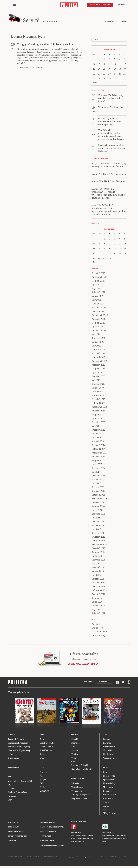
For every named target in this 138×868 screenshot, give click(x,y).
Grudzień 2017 (98, 446)
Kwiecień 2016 (98, 523)
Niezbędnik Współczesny (19, 752)
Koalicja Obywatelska (17, 793)
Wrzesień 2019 (98, 366)
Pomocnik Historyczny (18, 744)
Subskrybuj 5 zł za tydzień (83, 665)
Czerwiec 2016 (98, 515)
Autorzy (107, 803)
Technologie (77, 792)
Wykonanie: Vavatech (90, 858)
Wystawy (75, 755)
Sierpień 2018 (98, 416)
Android (78, 834)
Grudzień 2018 (98, 401)
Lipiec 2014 (97, 603)
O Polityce (12, 842)
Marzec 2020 (98, 343)
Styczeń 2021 (98, 305)
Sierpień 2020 (98, 324)
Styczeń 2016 (98, 534)
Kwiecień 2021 (98, 294)
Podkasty (107, 792)
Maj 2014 (96, 611)
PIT (41, 777)
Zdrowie (75, 784)
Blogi (105, 735)
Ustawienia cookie (47, 842)
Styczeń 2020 (98, 351)
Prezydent (13, 797)
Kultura (75, 735)
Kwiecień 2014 (98, 615)
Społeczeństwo (110, 781)
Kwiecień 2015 (98, 569)
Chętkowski (108, 755)
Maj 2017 (96, 473)
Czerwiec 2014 (98, 607)
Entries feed (97, 629)
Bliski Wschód (46, 752)
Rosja (42, 755)
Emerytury (45, 773)
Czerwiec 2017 (98, 469)
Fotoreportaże (109, 796)
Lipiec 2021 (97, 286)
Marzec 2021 (98, 297)
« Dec (94, 84)
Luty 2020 (96, 347)
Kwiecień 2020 (98, 339)
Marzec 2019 (98, 389)
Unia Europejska (47, 744)
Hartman (107, 744)
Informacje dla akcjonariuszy (52, 846)
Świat (42, 735)
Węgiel (43, 781)
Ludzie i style (109, 777)
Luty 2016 (96, 530)
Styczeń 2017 (98, 488)
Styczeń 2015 (98, 580)
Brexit (42, 740)
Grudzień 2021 (98, 274)
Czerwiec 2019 (98, 378)
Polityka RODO (45, 837)
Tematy (106, 807)
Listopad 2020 (98, 313)
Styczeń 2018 (98, 443)
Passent (107, 740)
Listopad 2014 (98, 588)
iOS (73, 834)
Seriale (75, 752)
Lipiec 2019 (97, 374)
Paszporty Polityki (80, 766)
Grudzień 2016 (98, 492)
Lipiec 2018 (97, 420)
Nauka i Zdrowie (78, 780)
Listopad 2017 (98, 450)
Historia (107, 773)
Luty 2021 (96, 301)
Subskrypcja (104, 683)
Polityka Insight (33, 858)
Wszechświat (77, 788)
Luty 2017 (96, 485)
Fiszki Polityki (108, 834)
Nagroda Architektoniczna (83, 770)
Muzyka (75, 744)
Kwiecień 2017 (98, 477)
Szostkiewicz (109, 748)
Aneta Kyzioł (41, 69)
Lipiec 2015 (97, 557)
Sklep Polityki (109, 814)
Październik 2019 (100, 362)
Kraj (10, 777)
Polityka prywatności (49, 833)
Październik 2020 (100, 316)
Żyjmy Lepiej (14, 759)
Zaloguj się (97, 625)
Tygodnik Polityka (16, 740)
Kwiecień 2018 (98, 431)
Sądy (10, 801)
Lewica (11, 790)
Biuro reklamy (14, 828)
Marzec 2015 (98, 573)
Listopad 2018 (98, 404)
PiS (9, 786)
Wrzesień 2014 (98, 595)
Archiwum (108, 800)
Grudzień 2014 (98, 584)
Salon (10, 755)
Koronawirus (13, 769)
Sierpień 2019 (98, 370)
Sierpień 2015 (98, 553)
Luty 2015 (96, 576)
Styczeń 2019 (98, 397)
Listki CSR (44, 792)
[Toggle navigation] (15, 5)
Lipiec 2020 (97, 328)
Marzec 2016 (98, 527)
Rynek (42, 769)
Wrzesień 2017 (98, 458)
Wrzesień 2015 (98, 550)
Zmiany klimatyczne (80, 796)
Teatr (74, 759)
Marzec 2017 (98, 481)
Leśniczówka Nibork (51, 858)
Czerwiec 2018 (98, 423)
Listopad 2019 (98, 359)
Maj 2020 (96, 336)
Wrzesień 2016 (98, 504)
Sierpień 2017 (98, 462)
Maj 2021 (96, 290)
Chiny (42, 759)
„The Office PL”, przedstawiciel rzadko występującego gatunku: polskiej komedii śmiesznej (109, 194)
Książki (75, 740)
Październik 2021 (99, 278)
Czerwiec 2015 (98, 561)
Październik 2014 (99, 592)
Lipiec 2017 (97, 466)
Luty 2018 (96, 439)
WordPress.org (98, 637)
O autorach (110, 23)
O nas (106, 811)
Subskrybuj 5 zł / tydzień (100, 5)
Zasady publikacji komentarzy (52, 828)
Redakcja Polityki (15, 824)
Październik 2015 (99, 546)
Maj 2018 (96, 427)
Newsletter (89, 683)
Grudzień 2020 (99, 309)
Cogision (70, 858)
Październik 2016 (100, 500)
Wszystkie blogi (110, 759)
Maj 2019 (96, 381)
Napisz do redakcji (15, 833)
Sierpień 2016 (98, 508)
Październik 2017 (99, 454)
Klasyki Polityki (110, 784)
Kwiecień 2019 (98, 385)
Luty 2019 (96, 393)
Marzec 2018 (98, 435)
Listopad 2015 (98, 542)
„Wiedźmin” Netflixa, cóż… (112, 175)
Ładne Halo (76, 858)
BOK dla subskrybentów (18, 837)
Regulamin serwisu (47, 824)
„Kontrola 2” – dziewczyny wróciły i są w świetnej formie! (109, 166)
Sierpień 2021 (98, 282)
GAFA (42, 788)
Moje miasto (109, 788)
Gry (73, 763)
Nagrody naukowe (79, 800)
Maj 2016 (96, 519)
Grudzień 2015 (98, 538)
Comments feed (99, 633)
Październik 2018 (100, 408)
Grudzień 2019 (98, 355)
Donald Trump (46, 748)
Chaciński (108, 752)
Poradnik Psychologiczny (19, 748)
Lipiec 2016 (97, 511)
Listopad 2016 (98, 496)
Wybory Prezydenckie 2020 (20, 782)
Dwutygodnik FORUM (15, 858)
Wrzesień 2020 (99, 320)
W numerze (12, 735)
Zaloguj (121, 5)
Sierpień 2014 (98, 599)
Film (73, 748)
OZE (42, 784)
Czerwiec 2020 (99, 332)
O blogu (124, 23)
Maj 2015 (96, 565)
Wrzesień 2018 (98, 412)
